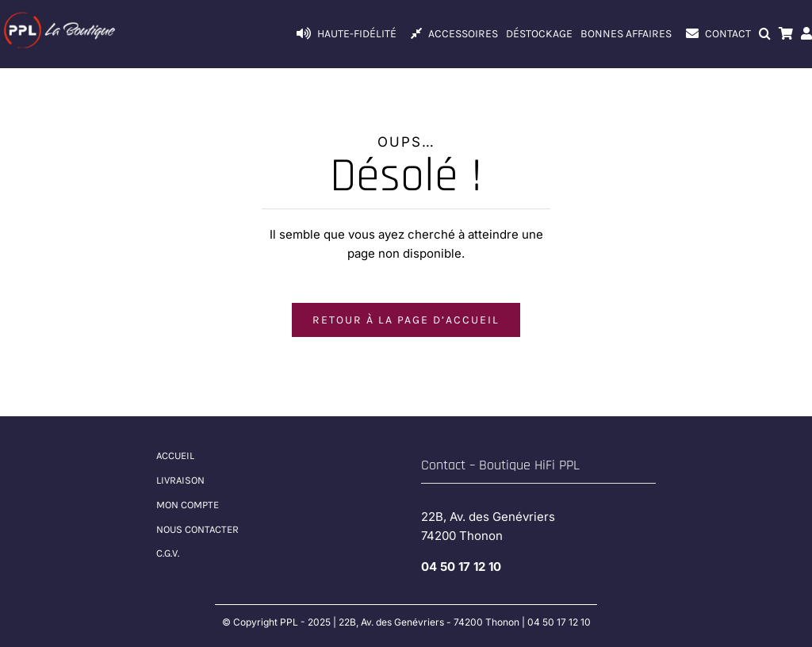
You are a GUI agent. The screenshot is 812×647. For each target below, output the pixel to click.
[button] (765, 34)
